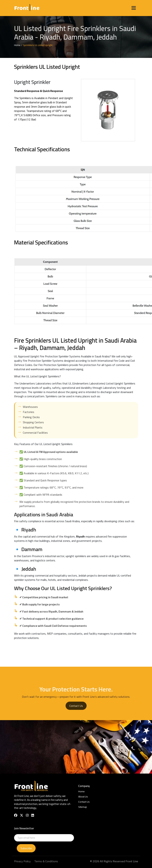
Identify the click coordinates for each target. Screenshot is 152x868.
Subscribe (26, 848)
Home (81, 791)
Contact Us (76, 712)
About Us (83, 797)
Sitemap (83, 807)
